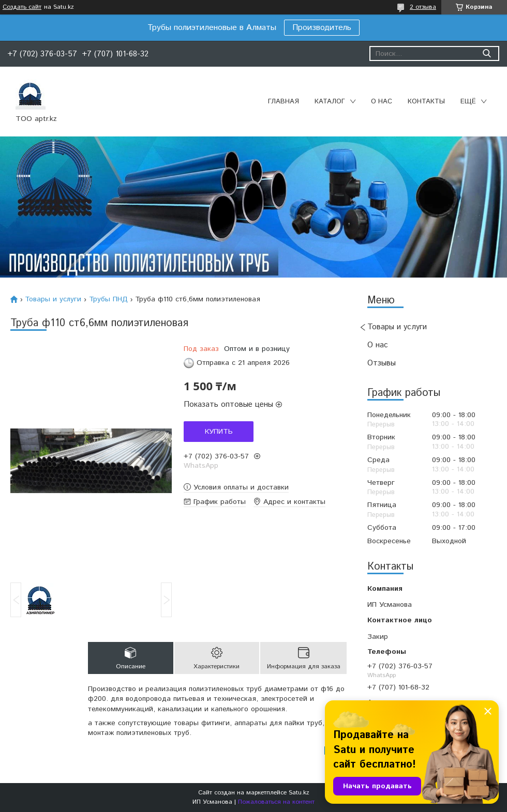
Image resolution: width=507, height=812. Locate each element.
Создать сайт (22, 7)
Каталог (330, 102)
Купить (219, 432)
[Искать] (487, 53)
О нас (382, 102)
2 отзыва (423, 7)
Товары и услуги (397, 327)
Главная (284, 102)
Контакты (426, 102)
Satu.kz (299, 793)
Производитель (322, 28)
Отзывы (382, 363)
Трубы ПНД (108, 299)
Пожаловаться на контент (276, 802)
